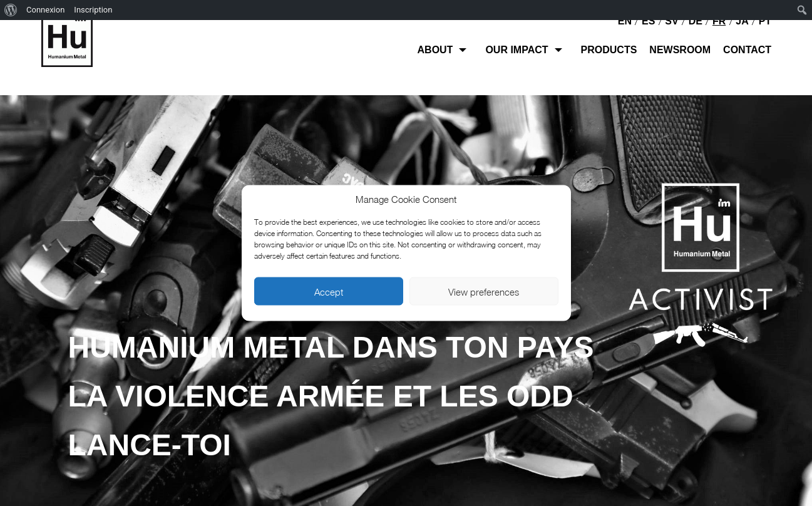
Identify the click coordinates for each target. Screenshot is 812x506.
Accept (329, 291)
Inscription (93, 10)
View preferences (484, 291)
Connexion (45, 10)
